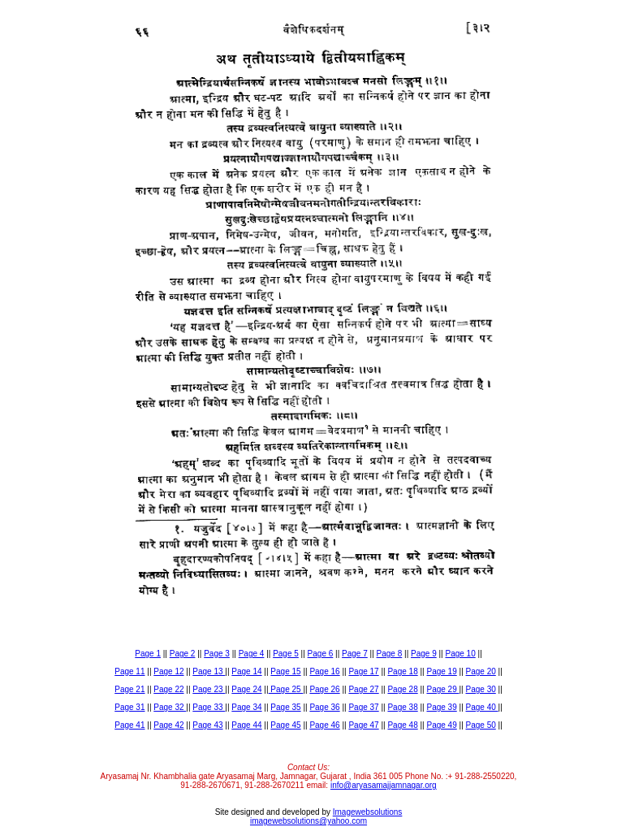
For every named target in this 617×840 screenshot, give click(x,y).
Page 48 (402, 725)
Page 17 (363, 671)
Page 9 (424, 654)
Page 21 (129, 689)
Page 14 (246, 671)
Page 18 (402, 671)
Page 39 (441, 707)
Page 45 (285, 725)
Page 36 (324, 707)
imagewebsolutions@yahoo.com (308, 821)
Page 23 (209, 689)
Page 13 (209, 671)
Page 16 (324, 671)
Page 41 (129, 725)
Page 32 (170, 707)
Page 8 (390, 654)
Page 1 (148, 654)
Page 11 (129, 671)
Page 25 (286, 689)
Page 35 (285, 707)
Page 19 (441, 671)
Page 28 (402, 689)
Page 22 (168, 689)
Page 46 (324, 725)
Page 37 (363, 707)
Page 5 (286, 654)
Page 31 (129, 707)
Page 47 (363, 725)
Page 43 (207, 725)
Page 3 (217, 654)
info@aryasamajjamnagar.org (384, 785)
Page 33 (209, 707)
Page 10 (460, 654)
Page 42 (168, 725)
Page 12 (168, 671)
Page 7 (355, 654)
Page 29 (442, 689)
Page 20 (481, 671)
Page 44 (246, 725)
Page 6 (321, 654)
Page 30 (481, 689)
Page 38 (402, 707)
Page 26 (324, 689)
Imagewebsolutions (368, 812)
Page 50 (481, 725)
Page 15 (285, 671)
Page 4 (252, 654)
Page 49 (441, 725)
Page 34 (246, 707)
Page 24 (246, 689)
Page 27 (363, 689)
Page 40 (482, 707)
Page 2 (183, 654)
